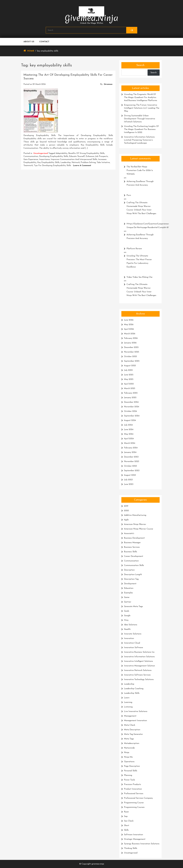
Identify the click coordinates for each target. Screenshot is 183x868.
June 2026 (129, 320)
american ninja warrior (135, 524)
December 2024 (131, 402)
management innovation (135, 721)
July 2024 (128, 425)
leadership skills (132, 693)
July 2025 (128, 370)
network (76, 162)
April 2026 (129, 329)
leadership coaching (134, 689)
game (127, 597)
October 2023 (130, 466)
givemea (108, 84)
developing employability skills (54, 156)
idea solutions (131, 625)
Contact (44, 42)
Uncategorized (41, 153)
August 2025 (130, 366)
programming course (134, 803)
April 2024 (129, 439)
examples (128, 593)
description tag (131, 579)
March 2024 (130, 443)
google (127, 616)
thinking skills (131, 848)
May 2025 (129, 379)
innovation (129, 638)
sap (126, 816)
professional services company (138, 798)
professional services (134, 794)
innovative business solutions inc (139, 652)
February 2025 (131, 393)
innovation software (134, 648)
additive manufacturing (135, 515)
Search (140, 65)
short (127, 826)
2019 (126, 506)
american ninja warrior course (139, 529)
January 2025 (130, 398)
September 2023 (132, 471)
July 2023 (128, 480)
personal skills (131, 771)
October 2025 (130, 357)
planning (128, 775)
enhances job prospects (97, 156)
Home (31, 51)
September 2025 (132, 361)
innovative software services (137, 675)
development (130, 584)
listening (128, 707)
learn (127, 698)
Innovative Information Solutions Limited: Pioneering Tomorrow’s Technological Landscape (139, 140)
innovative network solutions (138, 670)
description (129, 570)
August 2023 (130, 475)
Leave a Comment (82, 166)
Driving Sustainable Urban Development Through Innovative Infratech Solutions (140, 119)
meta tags (129, 739)
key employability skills (48, 162)
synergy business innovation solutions (142, 844)
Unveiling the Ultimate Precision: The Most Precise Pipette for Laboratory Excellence (139, 261)
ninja (127, 753)
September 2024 (132, 416)
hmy (126, 620)
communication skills (134, 565)
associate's (129, 534)
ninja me (128, 757)
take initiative (103, 162)
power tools (129, 780)
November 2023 (132, 462)
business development (134, 538)
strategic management (135, 839)
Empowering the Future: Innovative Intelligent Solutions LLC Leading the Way (142, 108)
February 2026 (131, 338)
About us (29, 42)
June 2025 (129, 375)
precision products (132, 784)
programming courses (134, 807)
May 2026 (129, 325)
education (129, 588)
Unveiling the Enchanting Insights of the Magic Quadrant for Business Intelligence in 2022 (141, 129)
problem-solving (88, 162)
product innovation (133, 789)
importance (44, 159)
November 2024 (132, 407)
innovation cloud (132, 643)
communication (31, 156)
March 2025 (130, 388)
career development (134, 556)
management (130, 716)
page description (132, 766)
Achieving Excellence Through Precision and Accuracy (140, 183)
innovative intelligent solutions (138, 661)
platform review (134, 249)
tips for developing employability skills (52, 166)
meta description (132, 730)
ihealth (127, 629)
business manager (132, 543)
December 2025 (131, 347)
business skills (131, 552)
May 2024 (129, 434)
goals (127, 611)
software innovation (134, 835)
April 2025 (129, 384)
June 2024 (129, 430)
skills (126, 830)
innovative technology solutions (139, 680)
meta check (130, 725)
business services (132, 547)
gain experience (31, 159)
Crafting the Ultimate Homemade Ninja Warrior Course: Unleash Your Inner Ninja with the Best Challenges (141, 208)
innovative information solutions (139, 657)
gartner (128, 602)
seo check (129, 821)
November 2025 (132, 352)
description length (133, 575)
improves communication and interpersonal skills (74, 159)
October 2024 (130, 411)
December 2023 (131, 457)
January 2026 (130, 343)
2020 (126, 511)
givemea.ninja (92, 18)
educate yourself (77, 156)
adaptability (62, 153)
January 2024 (130, 452)
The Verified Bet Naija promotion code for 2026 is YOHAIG (140, 170)
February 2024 (131, 448)
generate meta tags (133, 607)
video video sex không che (139, 277)
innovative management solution (139, 666)
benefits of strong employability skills (86, 153)
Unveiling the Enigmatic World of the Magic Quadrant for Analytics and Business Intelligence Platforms (141, 97)
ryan (126, 812)
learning (128, 702)
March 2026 (130, 334)
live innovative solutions (136, 711)
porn (129, 195)
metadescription (132, 743)
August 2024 (130, 420)
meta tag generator (133, 734)
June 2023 (129, 484)
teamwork (28, 166)
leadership (66, 162)
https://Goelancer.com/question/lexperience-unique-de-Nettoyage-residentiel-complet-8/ (142, 226)
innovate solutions (133, 634)
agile (126, 520)
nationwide (129, 748)
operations (129, 762)
